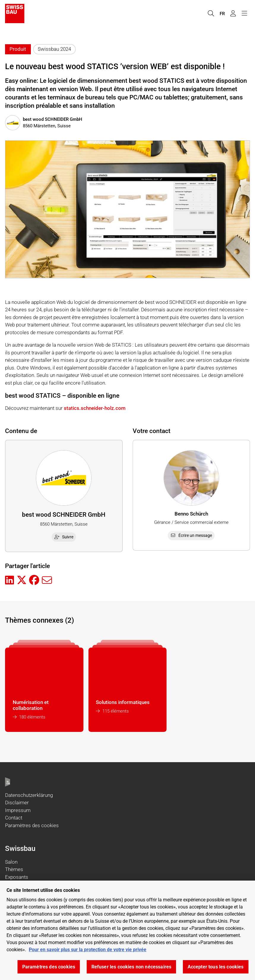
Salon (11, 862)
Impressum (18, 810)
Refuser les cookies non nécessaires (132, 967)
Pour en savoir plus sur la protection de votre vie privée (88, 950)
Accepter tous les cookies (216, 967)
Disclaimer (17, 803)
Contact (14, 818)
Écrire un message (191, 535)
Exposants (17, 877)
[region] (127, 930)
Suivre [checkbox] (64, 537)
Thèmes (14, 869)
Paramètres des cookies (32, 825)
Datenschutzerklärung (29, 795)
